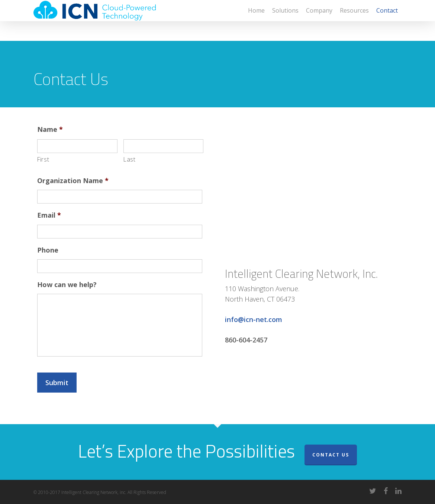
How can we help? (67, 285)
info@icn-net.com (254, 319)
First (43, 159)
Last (130, 159)
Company (319, 20)
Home (256, 20)
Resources (354, 20)
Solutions (285, 20)
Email (49, 215)
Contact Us (331, 455)
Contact (387, 20)
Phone (48, 250)
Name (50, 129)
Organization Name (73, 181)
